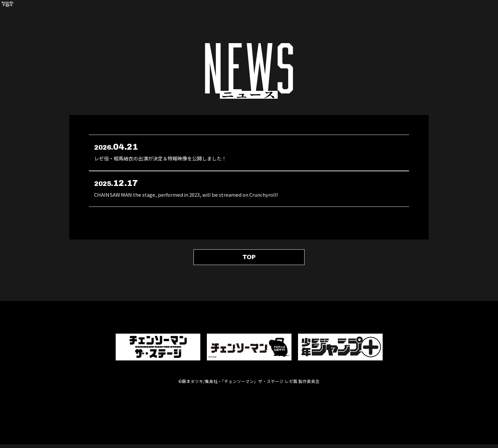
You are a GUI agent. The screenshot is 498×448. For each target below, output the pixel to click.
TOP (249, 259)
